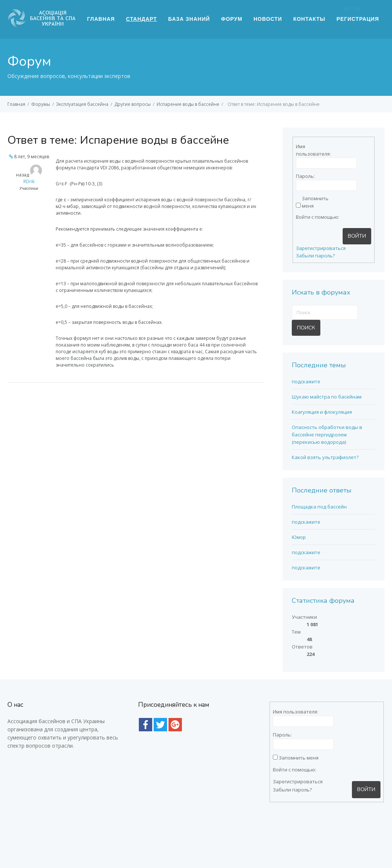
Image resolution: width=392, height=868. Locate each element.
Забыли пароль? (315, 256)
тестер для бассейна (89, 842)
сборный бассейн (303, 833)
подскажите (306, 381)
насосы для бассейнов (91, 833)
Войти (357, 236)
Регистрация (358, 19)
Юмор (299, 537)
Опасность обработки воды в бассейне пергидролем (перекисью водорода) (327, 435)
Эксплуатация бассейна (82, 104)
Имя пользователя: (309, 150)
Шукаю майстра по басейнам (327, 397)
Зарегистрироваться (321, 248)
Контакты (309, 19)
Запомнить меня (315, 202)
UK (357, 8)
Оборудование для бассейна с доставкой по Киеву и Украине (210, 852)
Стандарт (141, 19)
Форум (232, 19)
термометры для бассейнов (236, 833)
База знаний (189, 19)
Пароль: (305, 176)
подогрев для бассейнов (160, 833)
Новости (268, 19)
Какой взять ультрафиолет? (325, 457)
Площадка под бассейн (319, 507)
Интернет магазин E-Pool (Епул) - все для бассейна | (181, 843)
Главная (101, 19)
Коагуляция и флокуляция (322, 412)
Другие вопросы (133, 104)
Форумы (41, 104)
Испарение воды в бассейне (188, 104)
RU (348, 8)
